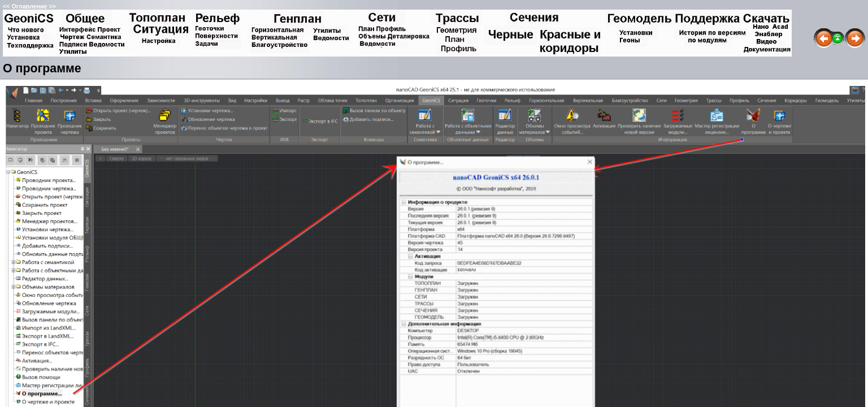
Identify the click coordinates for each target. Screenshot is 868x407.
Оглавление (29, 6)
